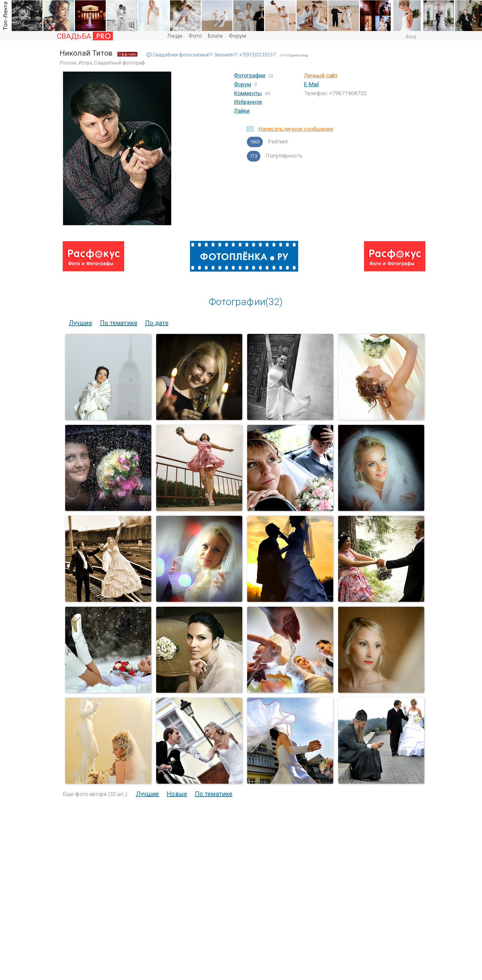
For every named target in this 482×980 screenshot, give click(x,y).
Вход (411, 37)
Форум (237, 36)
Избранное (248, 102)
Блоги (215, 36)
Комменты (248, 93)
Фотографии (250, 75)
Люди (175, 36)
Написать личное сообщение (296, 129)
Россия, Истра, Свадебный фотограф (102, 63)
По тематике (119, 323)
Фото (195, 36)
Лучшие (81, 323)
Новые (177, 794)
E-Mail (312, 84)
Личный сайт (321, 75)
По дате (157, 323)
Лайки (242, 111)
